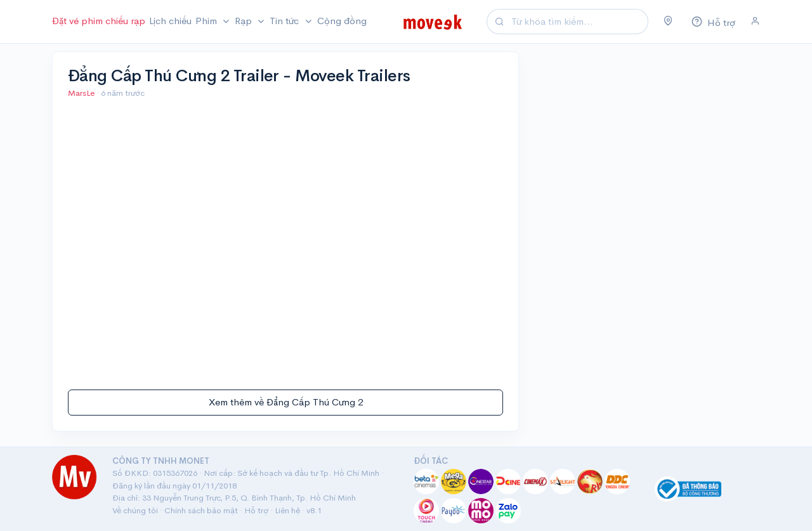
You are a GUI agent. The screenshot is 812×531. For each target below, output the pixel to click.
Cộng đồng (342, 21)
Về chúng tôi (135, 510)
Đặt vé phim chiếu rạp (99, 21)
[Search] (578, 22)
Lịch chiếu (170, 21)
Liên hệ (287, 510)
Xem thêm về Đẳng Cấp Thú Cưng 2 (286, 402)
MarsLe (82, 93)
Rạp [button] (245, 21)
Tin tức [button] (285, 21)
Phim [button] (207, 21)
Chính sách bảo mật (201, 510)
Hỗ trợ (256, 510)
